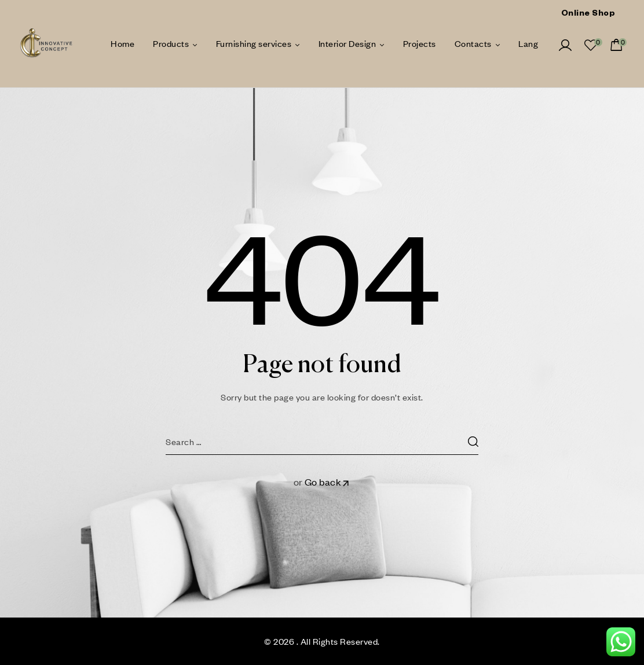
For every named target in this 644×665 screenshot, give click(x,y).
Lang (528, 43)
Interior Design (347, 43)
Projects (420, 43)
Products (171, 43)
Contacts (473, 43)
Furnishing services (254, 43)
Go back (328, 482)
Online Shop (588, 14)
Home (122, 43)
